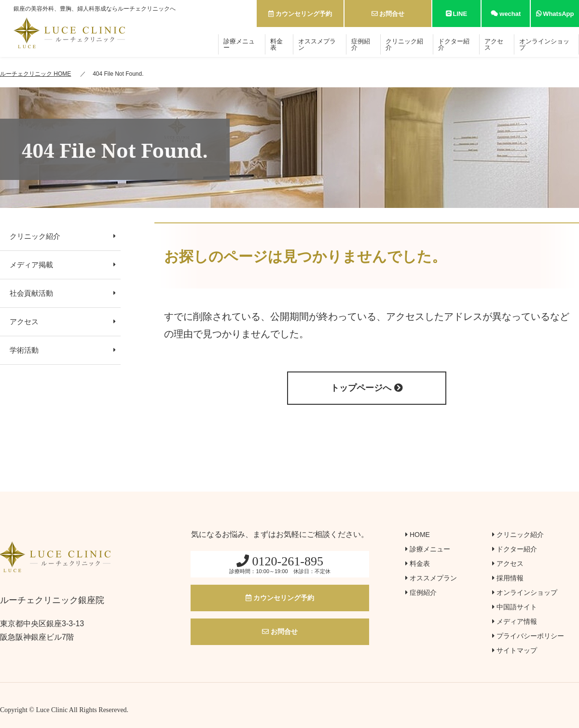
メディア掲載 (63, 265)
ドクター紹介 (454, 44)
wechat (506, 14)
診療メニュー (239, 44)
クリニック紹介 (404, 44)
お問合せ (388, 14)
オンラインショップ (544, 44)
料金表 (276, 44)
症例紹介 (361, 44)
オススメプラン (317, 44)
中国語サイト (515, 607)
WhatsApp (555, 14)
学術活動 (63, 350)
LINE (456, 14)
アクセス (494, 44)
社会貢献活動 (63, 293)
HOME (418, 535)
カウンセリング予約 (300, 14)
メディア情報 (515, 621)
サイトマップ (515, 650)
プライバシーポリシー (528, 636)
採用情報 (508, 578)
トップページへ (366, 388)
